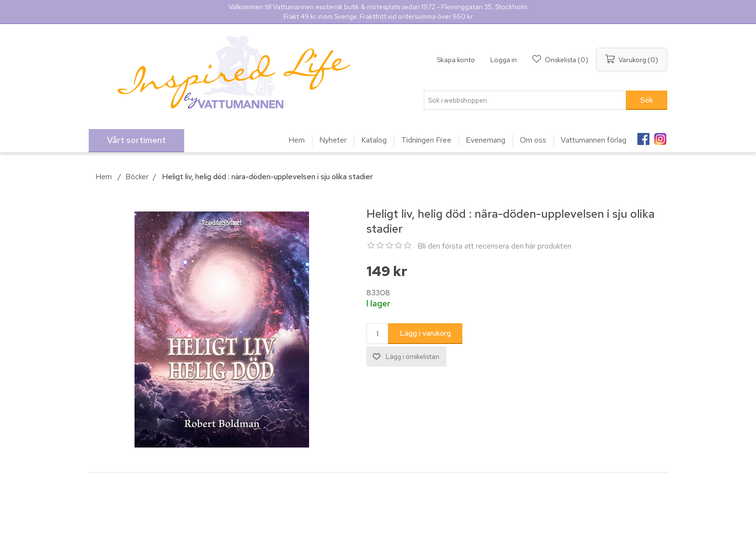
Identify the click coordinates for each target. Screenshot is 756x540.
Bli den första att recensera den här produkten (494, 246)
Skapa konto (456, 60)
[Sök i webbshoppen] (525, 100)
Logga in (504, 60)
